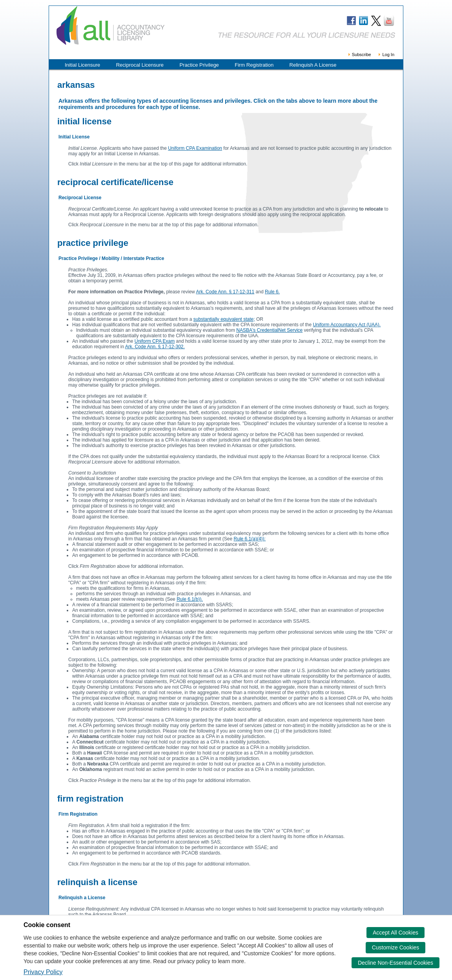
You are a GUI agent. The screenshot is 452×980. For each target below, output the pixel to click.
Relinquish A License (313, 65)
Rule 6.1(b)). (190, 599)
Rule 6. (272, 292)
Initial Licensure (82, 65)
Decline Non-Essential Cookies (395, 963)
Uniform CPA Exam (155, 341)
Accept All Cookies (395, 933)
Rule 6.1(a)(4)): (250, 539)
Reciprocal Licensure (140, 65)
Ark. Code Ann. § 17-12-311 (225, 292)
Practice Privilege (199, 65)
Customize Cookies (396, 947)
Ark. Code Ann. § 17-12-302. (155, 347)
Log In (386, 55)
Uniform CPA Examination (195, 148)
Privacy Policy (43, 972)
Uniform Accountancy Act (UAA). (347, 325)
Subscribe (359, 55)
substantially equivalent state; (224, 319)
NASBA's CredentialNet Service (269, 330)
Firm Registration (254, 65)
